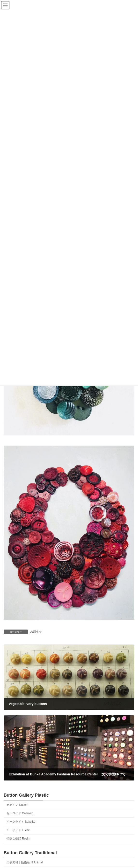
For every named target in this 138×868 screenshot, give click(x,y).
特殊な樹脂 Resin (18, 839)
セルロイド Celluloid (20, 813)
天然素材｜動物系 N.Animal (25, 862)
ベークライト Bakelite (21, 822)
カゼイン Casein (17, 805)
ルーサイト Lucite (18, 830)
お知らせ (36, 631)
